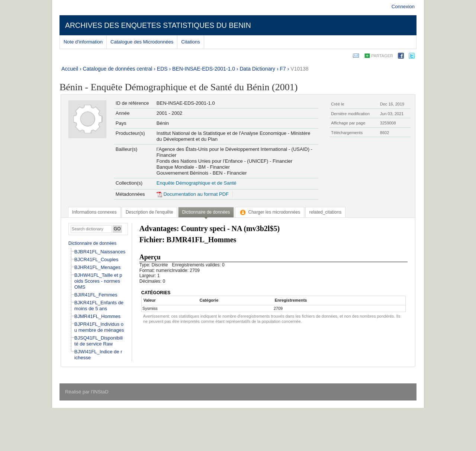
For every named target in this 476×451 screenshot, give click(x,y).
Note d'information (83, 42)
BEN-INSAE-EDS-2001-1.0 (204, 69)
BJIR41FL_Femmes (96, 295)
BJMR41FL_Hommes (97, 316)
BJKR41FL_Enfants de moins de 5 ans (99, 306)
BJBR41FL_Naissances (100, 252)
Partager (382, 56)
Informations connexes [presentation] (94, 212)
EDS (162, 69)
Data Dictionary (257, 69)
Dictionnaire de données (92, 243)
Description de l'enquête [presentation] (149, 212)
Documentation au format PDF (193, 194)
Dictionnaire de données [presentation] (206, 212)
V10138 (299, 69)
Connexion (403, 7)
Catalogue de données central (118, 69)
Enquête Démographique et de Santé (197, 183)
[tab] (94, 212)
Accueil (70, 69)
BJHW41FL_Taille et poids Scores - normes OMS (98, 281)
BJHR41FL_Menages (97, 267)
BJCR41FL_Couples (97, 259)
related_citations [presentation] (326, 212)
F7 (283, 69)
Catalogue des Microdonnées (142, 42)
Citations (191, 42)
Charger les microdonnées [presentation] (270, 212)
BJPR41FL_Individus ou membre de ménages (99, 327)
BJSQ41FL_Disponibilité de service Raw (99, 341)
